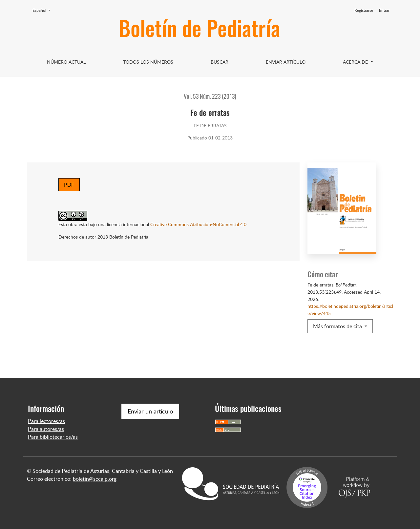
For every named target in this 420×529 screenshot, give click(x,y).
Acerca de (356, 62)
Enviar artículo (286, 62)
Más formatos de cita (338, 326)
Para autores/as (46, 429)
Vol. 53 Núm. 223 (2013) (210, 97)
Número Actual (66, 62)
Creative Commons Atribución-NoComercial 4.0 (198, 224)
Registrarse (364, 10)
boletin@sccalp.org (95, 479)
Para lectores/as (46, 421)
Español (43, 10)
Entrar (384, 10)
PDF (69, 185)
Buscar (220, 62)
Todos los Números (148, 62)
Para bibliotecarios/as (53, 437)
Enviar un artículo (150, 411)
